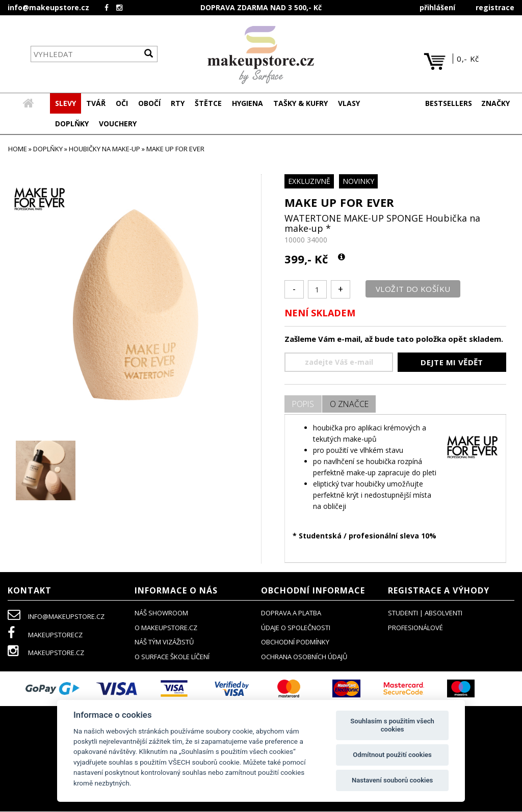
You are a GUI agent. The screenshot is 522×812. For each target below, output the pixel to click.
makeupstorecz (45, 635)
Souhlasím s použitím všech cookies (392, 725)
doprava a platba (291, 613)
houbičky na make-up (105, 149)
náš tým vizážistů (164, 642)
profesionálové (415, 628)
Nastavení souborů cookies (392, 780)
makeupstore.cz (46, 653)
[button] (96, 104)
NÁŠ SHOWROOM (161, 613)
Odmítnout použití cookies (392, 755)
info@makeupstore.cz (48, 7)
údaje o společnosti (296, 628)
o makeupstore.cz (166, 628)
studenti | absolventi (425, 613)
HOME (18, 149)
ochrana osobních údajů (304, 657)
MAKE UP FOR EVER (339, 203)
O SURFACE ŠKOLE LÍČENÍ (172, 657)
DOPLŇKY (48, 149)
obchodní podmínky (295, 642)
